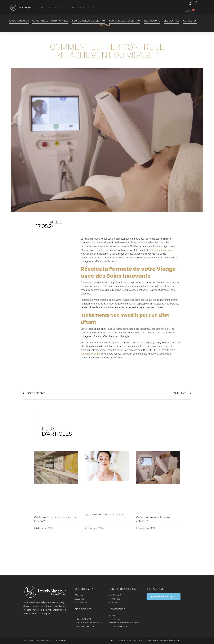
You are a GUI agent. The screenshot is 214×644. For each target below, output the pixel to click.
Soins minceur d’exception (89, 21)
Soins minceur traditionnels (50, 21)
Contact (105, 25)
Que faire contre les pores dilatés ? (105, 515)
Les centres (172, 21)
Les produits (152, 21)
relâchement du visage (161, 250)
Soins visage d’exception (125, 21)
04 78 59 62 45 (56, 8)
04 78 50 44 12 (86, 8)
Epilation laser (19, 21)
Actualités (190, 21)
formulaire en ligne (91, 354)
